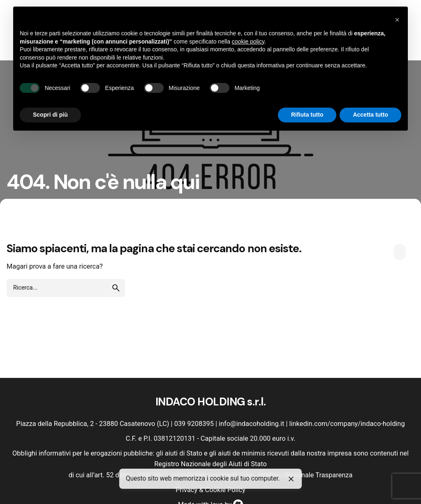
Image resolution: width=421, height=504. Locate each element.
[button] (397, 20)
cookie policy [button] (248, 41)
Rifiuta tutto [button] (307, 115)
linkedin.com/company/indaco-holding (347, 424)
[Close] (291, 479)
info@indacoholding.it (251, 424)
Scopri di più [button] (50, 115)
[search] (116, 288)
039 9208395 (194, 424)
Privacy (186, 490)
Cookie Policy (225, 490)
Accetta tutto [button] (370, 115)
